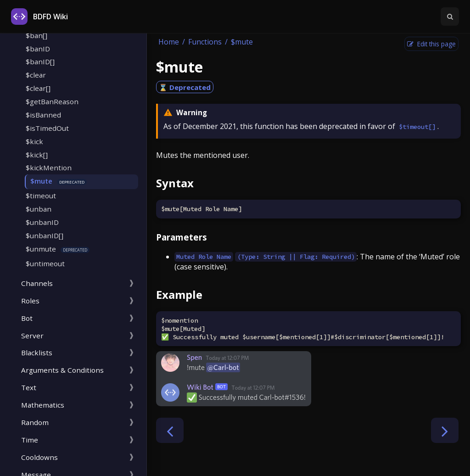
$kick (34, 141)
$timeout (41, 196)
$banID (38, 49)
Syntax (175, 183)
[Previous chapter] (170, 430)
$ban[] (36, 35)
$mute (41, 181)
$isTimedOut (47, 128)
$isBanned (43, 115)
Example (179, 294)
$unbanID (42, 222)
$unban (39, 209)
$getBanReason (52, 101)
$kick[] (37, 155)
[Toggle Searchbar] (450, 17)
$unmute (41, 249)
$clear (36, 75)
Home (169, 42)
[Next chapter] (445, 430)
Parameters (182, 237)
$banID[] (40, 62)
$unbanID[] (45, 235)
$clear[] (38, 88)
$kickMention (49, 168)
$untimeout (45, 263)
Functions (205, 42)
